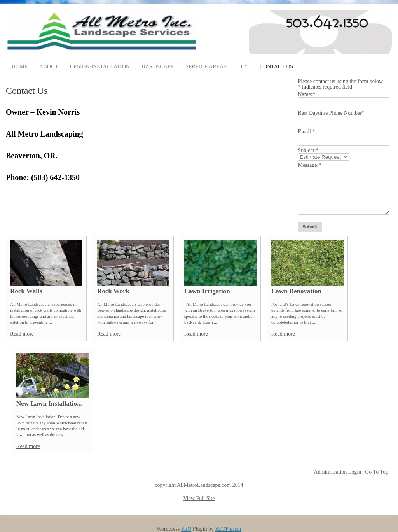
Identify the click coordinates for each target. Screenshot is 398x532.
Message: (310, 165)
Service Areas (206, 67)
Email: (307, 132)
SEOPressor (228, 529)
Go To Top (377, 472)
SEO (186, 529)
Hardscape (158, 67)
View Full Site (199, 498)
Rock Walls (26, 291)
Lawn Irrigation (207, 291)
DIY (243, 67)
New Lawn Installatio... (49, 403)
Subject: (308, 150)
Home (20, 67)
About (49, 67)
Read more (22, 334)
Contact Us (276, 67)
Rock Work (113, 291)
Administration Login (338, 472)
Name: (307, 94)
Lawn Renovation (296, 291)
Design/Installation (99, 67)
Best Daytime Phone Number (331, 113)
